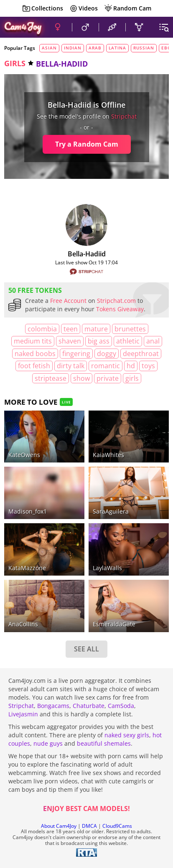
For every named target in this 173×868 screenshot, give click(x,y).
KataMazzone (27, 568)
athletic (128, 341)
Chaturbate (89, 706)
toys (148, 366)
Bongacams (53, 706)
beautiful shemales (104, 743)
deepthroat (141, 354)
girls (15, 63)
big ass (99, 341)
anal (153, 341)
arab (95, 48)
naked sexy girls (127, 735)
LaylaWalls (107, 568)
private (108, 378)
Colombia (42, 329)
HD (131, 366)
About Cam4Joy (59, 826)
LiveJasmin (23, 714)
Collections (43, 8)
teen (71, 329)
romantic (106, 366)
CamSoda (121, 706)
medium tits (33, 341)
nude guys (48, 743)
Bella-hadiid (87, 254)
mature (96, 329)
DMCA (89, 826)
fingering (76, 354)
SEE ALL (86, 649)
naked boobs (35, 354)
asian (49, 48)
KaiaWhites (108, 455)
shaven (70, 341)
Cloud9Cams (117, 826)
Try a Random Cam (87, 144)
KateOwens (24, 455)
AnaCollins (23, 624)
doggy (107, 354)
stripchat (124, 116)
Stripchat (21, 706)
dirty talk (71, 366)
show (81, 378)
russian (144, 48)
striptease (51, 378)
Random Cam (128, 8)
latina (117, 48)
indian (73, 48)
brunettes (130, 329)
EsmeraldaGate (114, 624)
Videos (84, 8)
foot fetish (34, 366)
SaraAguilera (111, 511)
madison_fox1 (28, 511)
